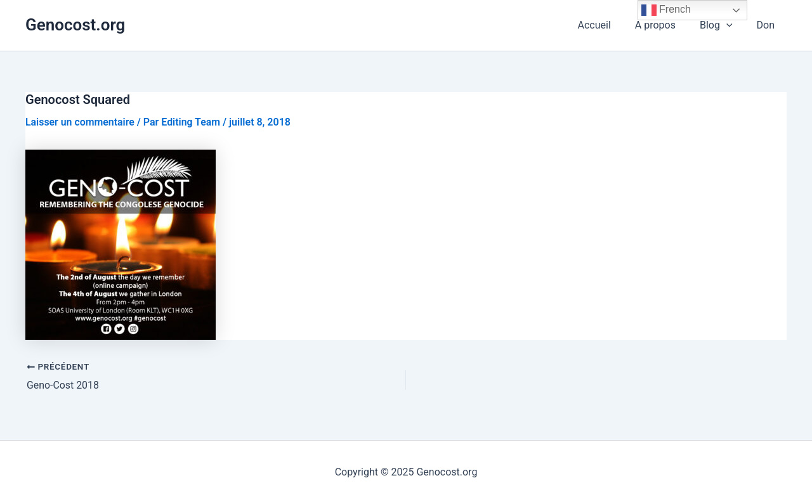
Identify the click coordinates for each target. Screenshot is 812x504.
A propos (665, 25)
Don (768, 25)
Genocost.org (75, 25)
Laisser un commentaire (80, 122)
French (666, 10)
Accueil (608, 25)
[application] (732, 25)
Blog (722, 25)
